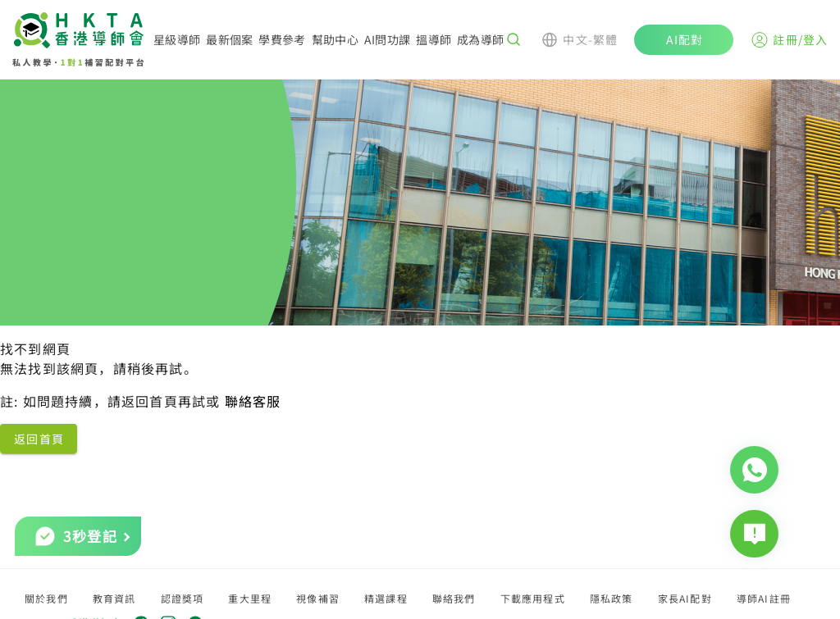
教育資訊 (114, 598)
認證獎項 (183, 598)
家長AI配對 (685, 598)
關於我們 (46, 598)
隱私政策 (612, 598)
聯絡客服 (253, 401)
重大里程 (250, 598)
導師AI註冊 (764, 598)
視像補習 (318, 598)
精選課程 (386, 598)
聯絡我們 (454, 598)
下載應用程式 (533, 598)
